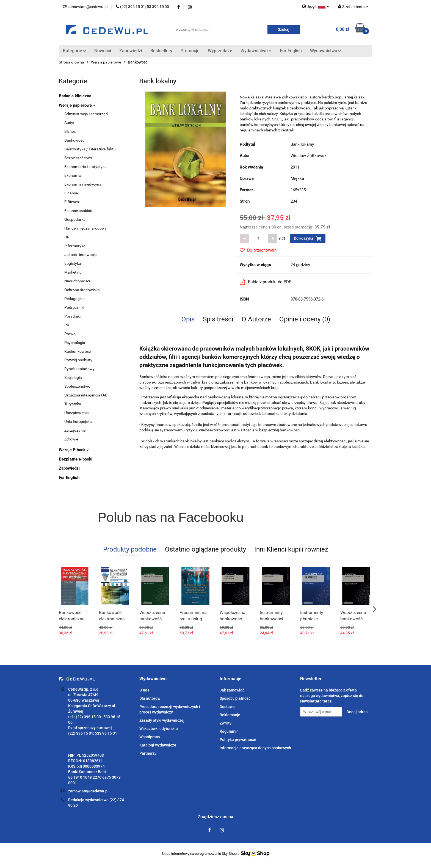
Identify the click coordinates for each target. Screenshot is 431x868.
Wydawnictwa (326, 51)
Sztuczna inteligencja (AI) (86, 395)
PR (67, 325)
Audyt (69, 123)
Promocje (190, 51)
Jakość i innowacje (80, 255)
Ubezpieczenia (77, 413)
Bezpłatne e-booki (76, 459)
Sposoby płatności (236, 698)
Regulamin (229, 731)
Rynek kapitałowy (79, 369)
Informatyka (75, 246)
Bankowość (74, 140)
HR (67, 237)
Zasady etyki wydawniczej (162, 720)
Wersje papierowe (77, 105)
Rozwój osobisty (78, 360)
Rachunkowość (78, 351)
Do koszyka (308, 238)
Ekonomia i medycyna (83, 184)
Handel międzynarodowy (85, 228)
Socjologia (73, 377)
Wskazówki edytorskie (159, 729)
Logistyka (73, 263)
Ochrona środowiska (82, 290)
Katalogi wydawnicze (158, 745)
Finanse (71, 193)
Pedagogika (74, 299)
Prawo (70, 334)
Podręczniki (74, 307)
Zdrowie (71, 439)
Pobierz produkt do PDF (265, 282)
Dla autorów (150, 698)
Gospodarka (75, 219)
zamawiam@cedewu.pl (88, 791)
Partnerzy (148, 753)
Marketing (73, 272)
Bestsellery (161, 51)
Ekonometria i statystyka (85, 167)
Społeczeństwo (77, 386)
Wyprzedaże (220, 51)
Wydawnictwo (256, 51)
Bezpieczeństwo (78, 158)
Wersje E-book (74, 450)
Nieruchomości (77, 281)
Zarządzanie (75, 430)
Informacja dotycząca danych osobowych (255, 748)
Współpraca (150, 737)
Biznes (70, 131)
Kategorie (74, 51)
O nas (144, 690)
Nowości (103, 51)
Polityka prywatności (238, 740)
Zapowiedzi (131, 51)
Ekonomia (73, 175)
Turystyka (73, 404)
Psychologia (75, 343)
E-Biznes (72, 202)
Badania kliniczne (75, 96)
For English (291, 51)
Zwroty (226, 723)
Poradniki (72, 316)
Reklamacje (230, 715)
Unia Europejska (78, 421)
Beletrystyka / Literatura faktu (90, 149)
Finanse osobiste (79, 211)
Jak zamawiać (232, 690)
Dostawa (227, 707)
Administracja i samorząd (86, 114)
